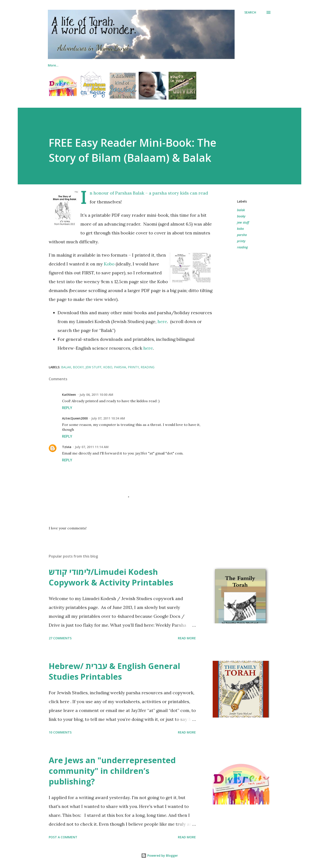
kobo (240, 229)
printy (241, 241)
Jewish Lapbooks (139, 65)
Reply (67, 408)
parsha (242, 235)
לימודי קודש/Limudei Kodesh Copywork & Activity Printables (111, 577)
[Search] (250, 12)
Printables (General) (221, 65)
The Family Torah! (99, 65)
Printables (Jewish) (179, 65)
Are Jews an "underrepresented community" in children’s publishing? (112, 771)
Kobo (109, 264)
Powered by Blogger (159, 855)
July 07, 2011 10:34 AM (108, 418)
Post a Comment (63, 837)
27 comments (60, 638)
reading (242, 247)
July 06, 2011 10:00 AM (96, 395)
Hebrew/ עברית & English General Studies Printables (114, 671)
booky (241, 216)
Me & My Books (60, 65)
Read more (187, 638)
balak (241, 210)
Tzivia (67, 447)
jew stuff (243, 222)
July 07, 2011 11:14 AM (92, 447)
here (162, 321)
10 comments (60, 732)
